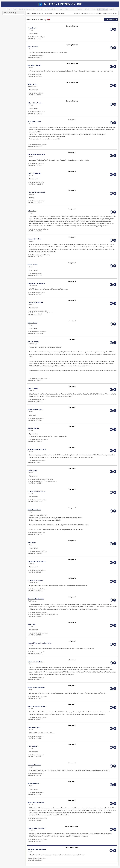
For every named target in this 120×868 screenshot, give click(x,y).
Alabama (47, 13)
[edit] (115, 29)
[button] (59, 28)
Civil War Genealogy (37, 13)
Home (29, 13)
